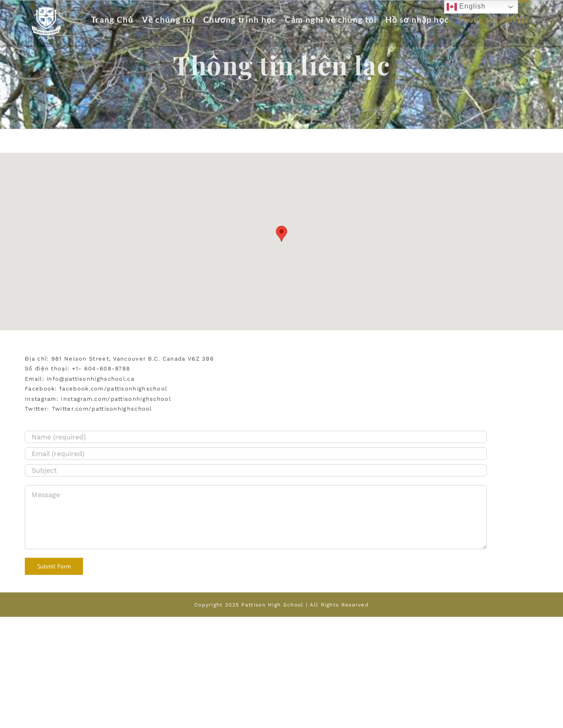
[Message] (256, 517)
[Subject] (256, 470)
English (466, 7)
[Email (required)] (256, 454)
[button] (281, 234)
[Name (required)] (256, 437)
